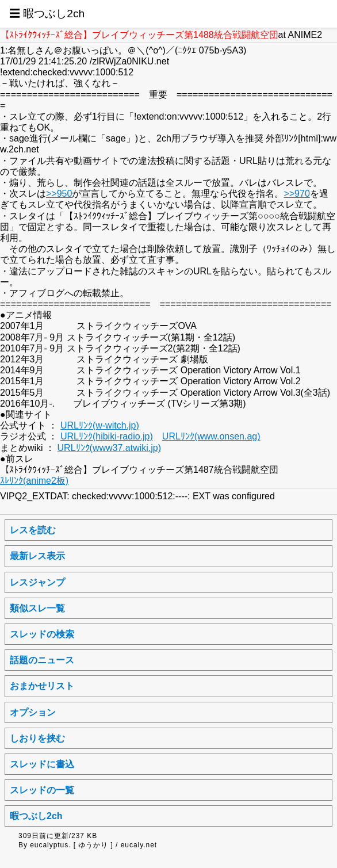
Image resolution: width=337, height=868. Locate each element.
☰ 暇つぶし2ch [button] (47, 14)
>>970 (296, 194)
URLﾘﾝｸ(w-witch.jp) (100, 425)
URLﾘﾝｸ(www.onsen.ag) (211, 436)
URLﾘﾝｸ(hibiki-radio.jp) (107, 436)
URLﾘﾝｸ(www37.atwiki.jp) (109, 448)
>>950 (59, 194)
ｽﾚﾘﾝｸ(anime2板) (34, 481)
